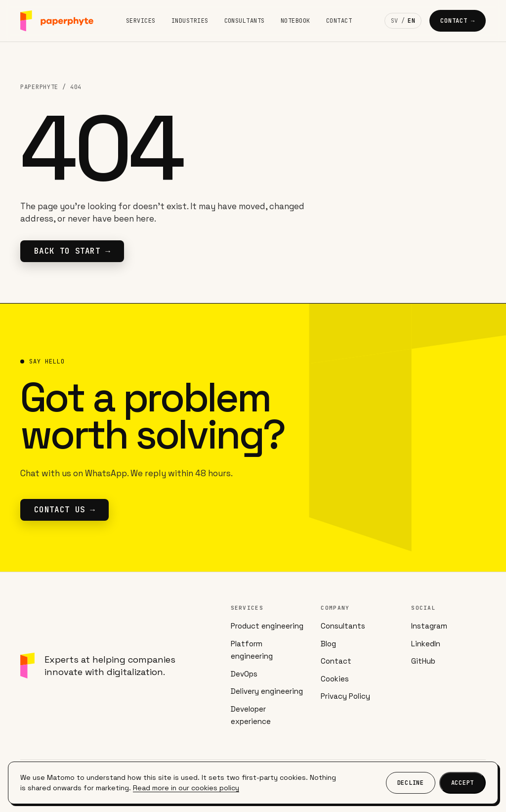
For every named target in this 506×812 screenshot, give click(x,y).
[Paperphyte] (57, 21)
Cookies (335, 679)
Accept (463, 783)
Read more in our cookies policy (186, 788)
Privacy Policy (345, 696)
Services (141, 21)
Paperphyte (39, 87)
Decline (411, 783)
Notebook (295, 21)
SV (395, 21)
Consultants (245, 21)
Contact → (458, 21)
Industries (190, 21)
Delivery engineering (267, 691)
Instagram (429, 626)
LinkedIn (426, 644)
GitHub (423, 661)
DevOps (244, 674)
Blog (328, 644)
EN (411, 21)
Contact (339, 21)
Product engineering (267, 626)
